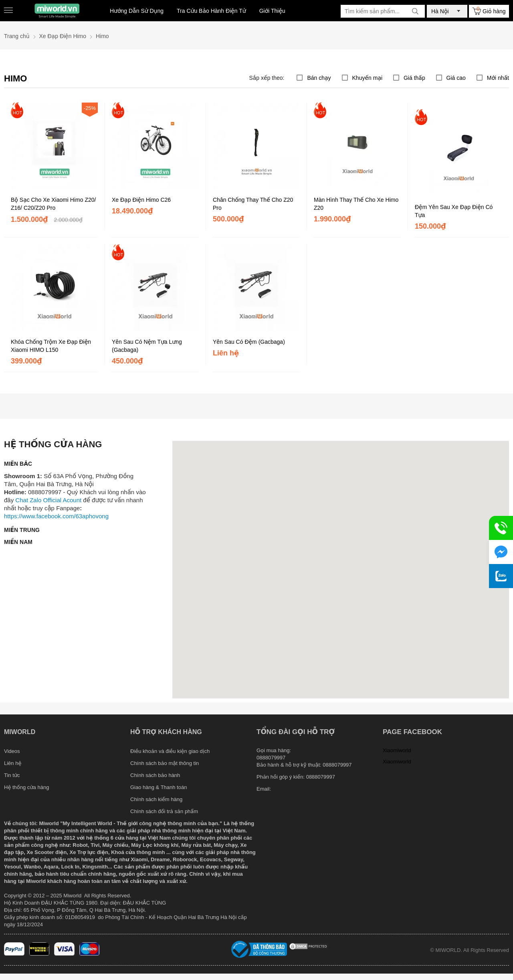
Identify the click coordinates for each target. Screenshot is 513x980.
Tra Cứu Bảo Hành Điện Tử (211, 11)
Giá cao (456, 78)
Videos (12, 751)
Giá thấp (414, 78)
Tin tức (12, 775)
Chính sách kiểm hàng (156, 799)
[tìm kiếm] (415, 11)
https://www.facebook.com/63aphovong (56, 516)
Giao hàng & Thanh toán (159, 787)
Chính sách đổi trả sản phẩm (164, 811)
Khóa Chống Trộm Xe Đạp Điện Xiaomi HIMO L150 (51, 346)
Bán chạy (319, 78)
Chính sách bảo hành (155, 775)
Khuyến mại (368, 78)
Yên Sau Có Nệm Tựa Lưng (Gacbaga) (147, 346)
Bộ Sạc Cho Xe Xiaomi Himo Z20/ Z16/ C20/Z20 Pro (53, 204)
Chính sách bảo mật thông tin (165, 763)
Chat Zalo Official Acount (48, 500)
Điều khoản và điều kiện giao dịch (170, 751)
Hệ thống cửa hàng (26, 787)
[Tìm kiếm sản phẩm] (383, 11)
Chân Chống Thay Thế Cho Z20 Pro (253, 204)
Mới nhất (498, 78)
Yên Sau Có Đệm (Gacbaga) (249, 342)
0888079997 (321, 777)
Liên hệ (13, 763)
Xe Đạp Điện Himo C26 (141, 200)
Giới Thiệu (272, 11)
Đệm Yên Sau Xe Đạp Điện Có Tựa (454, 211)
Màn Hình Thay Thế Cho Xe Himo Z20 (356, 204)
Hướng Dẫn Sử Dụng (137, 11)
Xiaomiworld (397, 750)
